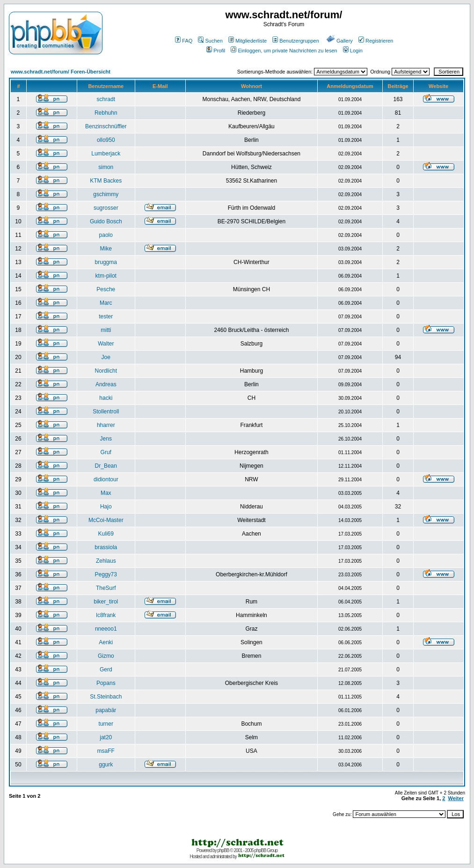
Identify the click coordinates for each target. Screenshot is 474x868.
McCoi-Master (106, 520)
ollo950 (106, 140)
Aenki (106, 642)
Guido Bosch (106, 221)
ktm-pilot (106, 276)
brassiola (106, 547)
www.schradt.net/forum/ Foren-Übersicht (61, 72)
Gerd (106, 669)
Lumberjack (106, 154)
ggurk (106, 765)
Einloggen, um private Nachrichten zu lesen (284, 51)
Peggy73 (106, 574)
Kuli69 (106, 534)
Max (106, 493)
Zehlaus (106, 561)
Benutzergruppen (295, 41)
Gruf (106, 452)
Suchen (210, 41)
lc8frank (106, 615)
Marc (106, 303)
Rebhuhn (106, 113)
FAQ (184, 41)
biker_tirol (106, 602)
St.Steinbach (106, 697)
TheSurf (106, 588)
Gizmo (106, 656)
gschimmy (106, 194)
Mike (106, 249)
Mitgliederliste (248, 41)
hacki (106, 398)
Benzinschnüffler (106, 126)
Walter (106, 344)
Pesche (106, 289)
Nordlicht (106, 371)
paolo (106, 235)
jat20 (106, 737)
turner (106, 724)
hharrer (106, 425)
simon (106, 167)
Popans (106, 683)
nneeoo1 (106, 629)
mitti (106, 330)
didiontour (106, 479)
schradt (106, 99)
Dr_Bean (106, 466)
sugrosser (106, 208)
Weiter (456, 798)
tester (106, 316)
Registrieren (376, 41)
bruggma (106, 262)
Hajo (106, 507)
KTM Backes (106, 181)
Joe (106, 357)
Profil (216, 51)
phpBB (223, 850)
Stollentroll (106, 412)
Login (353, 51)
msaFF (106, 751)
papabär (106, 710)
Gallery (339, 41)
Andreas (106, 384)
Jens (106, 439)
